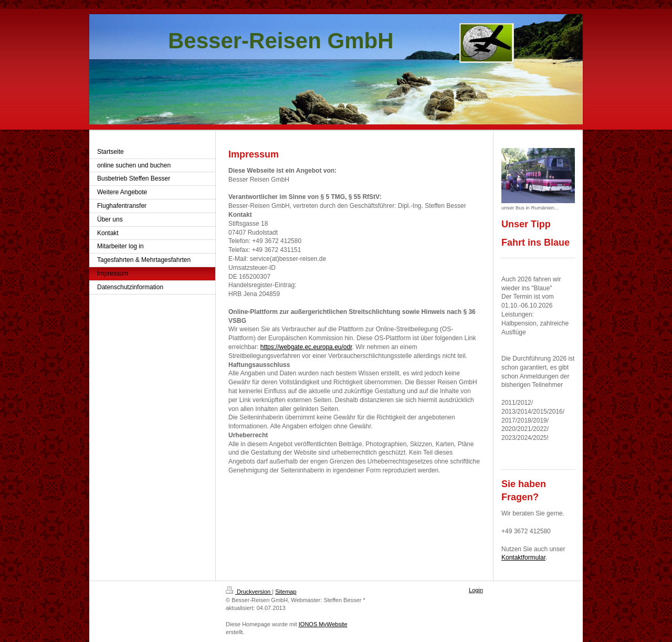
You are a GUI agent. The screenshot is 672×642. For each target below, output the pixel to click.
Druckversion (249, 592)
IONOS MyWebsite (323, 624)
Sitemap (286, 592)
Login (476, 590)
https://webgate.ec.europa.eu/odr (306, 347)
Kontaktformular (523, 557)
